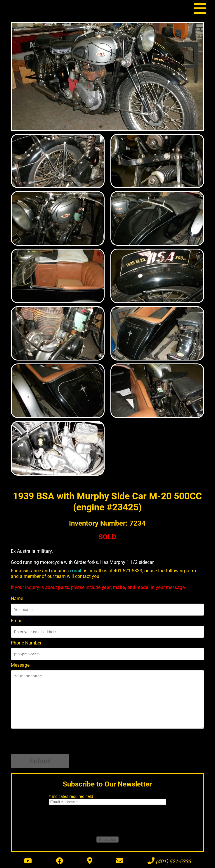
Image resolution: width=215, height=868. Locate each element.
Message (20, 665)
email (76, 571)
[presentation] (55, 742)
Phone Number (26, 643)
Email (17, 621)
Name (17, 598)
